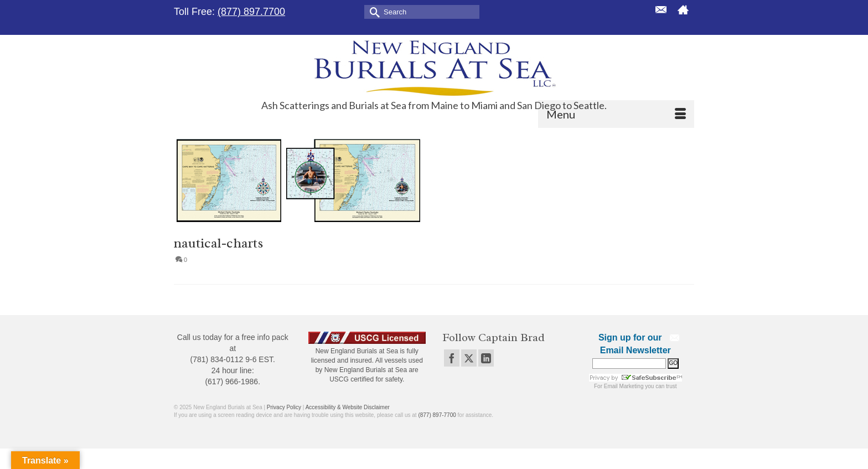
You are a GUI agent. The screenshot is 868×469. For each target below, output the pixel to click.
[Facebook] (452, 358)
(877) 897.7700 (251, 12)
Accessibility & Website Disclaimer (348, 407)
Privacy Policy (284, 407)
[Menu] (616, 114)
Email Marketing (624, 386)
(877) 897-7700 (437, 415)
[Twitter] (469, 358)
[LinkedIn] (486, 358)
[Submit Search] (373, 11)
